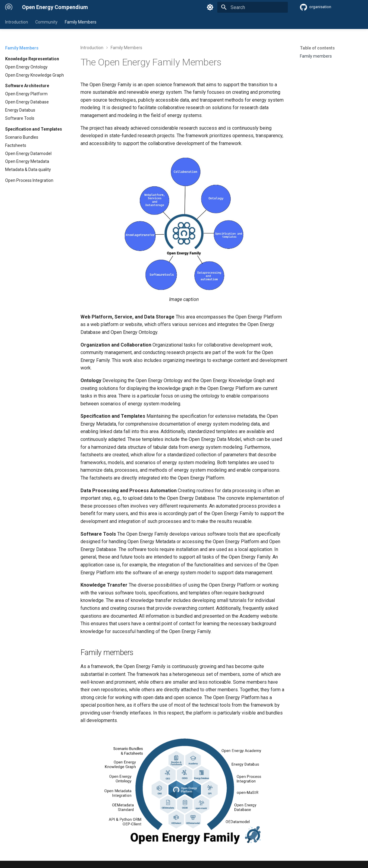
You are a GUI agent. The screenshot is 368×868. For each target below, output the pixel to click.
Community (46, 22)
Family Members (81, 22)
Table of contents (317, 48)
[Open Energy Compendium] (9, 7)
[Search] (253, 7)
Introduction (17, 22)
